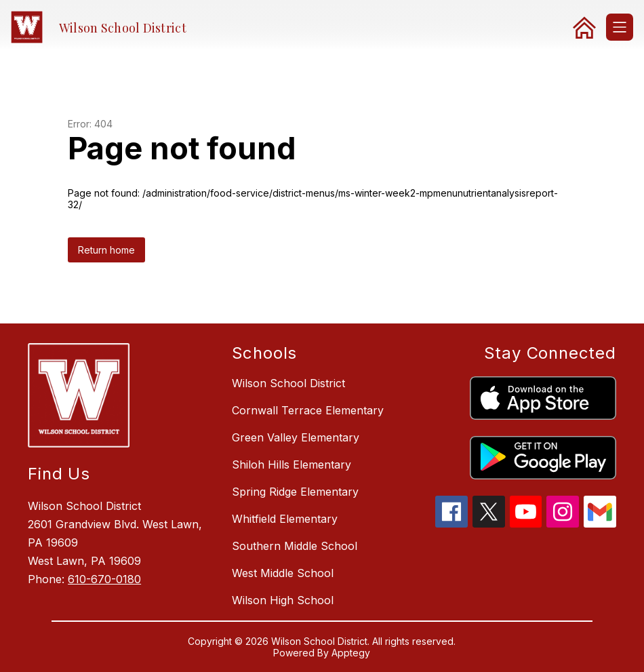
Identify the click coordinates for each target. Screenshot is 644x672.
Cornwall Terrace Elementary (308, 410)
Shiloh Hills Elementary (291, 465)
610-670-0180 (104, 579)
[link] (584, 27)
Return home (106, 250)
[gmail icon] (600, 523)
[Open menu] (620, 27)
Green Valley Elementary (296, 437)
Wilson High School (283, 600)
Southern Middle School (295, 546)
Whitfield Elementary (285, 519)
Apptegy (351, 653)
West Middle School (283, 573)
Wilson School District (288, 383)
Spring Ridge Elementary (295, 492)
